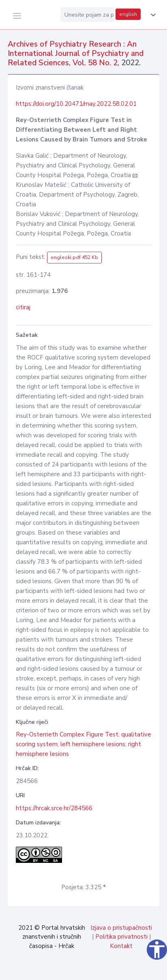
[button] (152, 15)
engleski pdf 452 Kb (74, 257)
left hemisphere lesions (93, 744)
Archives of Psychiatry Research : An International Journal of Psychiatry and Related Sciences (76, 53)
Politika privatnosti (121, 937)
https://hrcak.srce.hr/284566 (54, 808)
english (128, 14)
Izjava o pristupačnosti (121, 928)
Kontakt (121, 946)
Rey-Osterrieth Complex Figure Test (67, 734)
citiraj (23, 307)
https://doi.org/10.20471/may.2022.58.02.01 (76, 104)
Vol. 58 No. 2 (95, 63)
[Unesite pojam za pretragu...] (87, 15)
